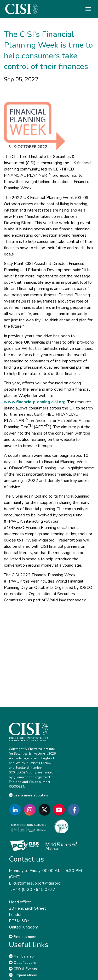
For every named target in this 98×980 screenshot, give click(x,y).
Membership (21, 956)
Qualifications (23, 963)
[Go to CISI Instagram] (31, 810)
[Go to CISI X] (45, 810)
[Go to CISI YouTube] (60, 810)
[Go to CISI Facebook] (75, 810)
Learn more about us (28, 795)
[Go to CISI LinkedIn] (16, 810)
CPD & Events (23, 969)
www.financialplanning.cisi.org (35, 402)
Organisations (23, 975)
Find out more (23, 937)
